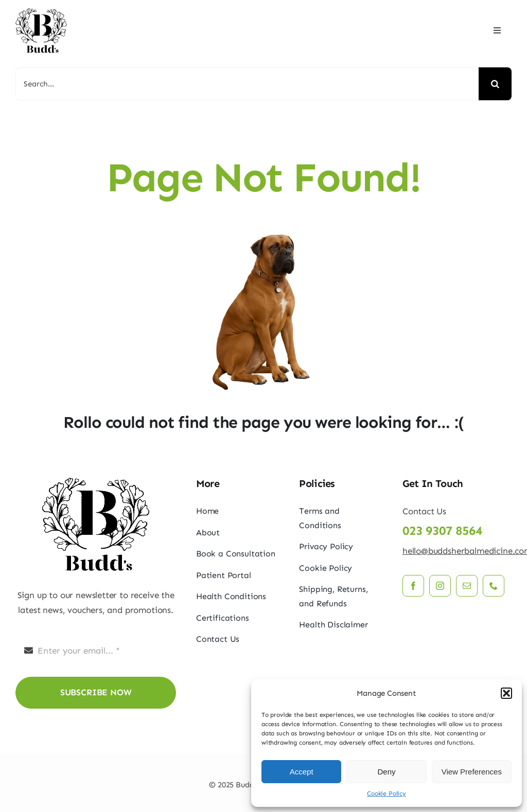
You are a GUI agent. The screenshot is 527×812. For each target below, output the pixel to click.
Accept (302, 772)
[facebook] (413, 586)
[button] (506, 693)
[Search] (495, 84)
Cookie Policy (387, 793)
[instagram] (440, 586)
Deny (386, 772)
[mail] (467, 586)
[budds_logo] (41, 10)
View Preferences (472, 772)
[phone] (494, 586)
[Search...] (247, 84)
